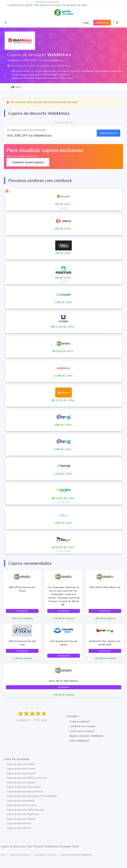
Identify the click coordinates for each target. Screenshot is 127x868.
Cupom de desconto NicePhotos (23, 814)
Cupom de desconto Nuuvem (21, 773)
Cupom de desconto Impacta (21, 819)
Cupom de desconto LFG (19, 828)
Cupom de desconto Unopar (21, 782)
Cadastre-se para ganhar (28, 162)
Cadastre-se (102, 23)
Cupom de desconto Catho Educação (25, 810)
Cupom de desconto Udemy (21, 764)
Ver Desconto (22, 611)
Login (86, 23)
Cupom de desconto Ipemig (20, 801)
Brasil (16, 87)
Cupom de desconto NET (19, 823)
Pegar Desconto (108, 133)
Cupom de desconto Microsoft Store (25, 791)
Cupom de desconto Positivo (21, 769)
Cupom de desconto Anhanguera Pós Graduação (32, 796)
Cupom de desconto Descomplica (24, 787)
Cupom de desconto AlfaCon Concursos (27, 778)
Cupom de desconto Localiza (21, 805)
